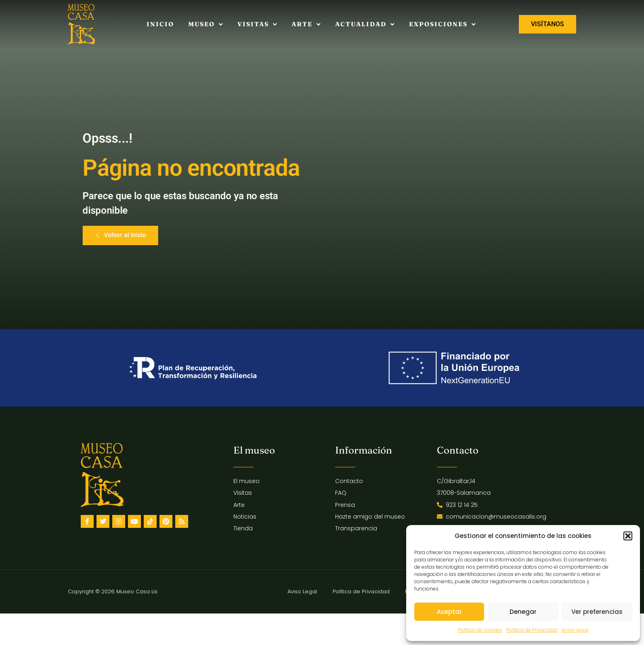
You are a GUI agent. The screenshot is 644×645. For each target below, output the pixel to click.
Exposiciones (443, 24)
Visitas (257, 24)
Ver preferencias (597, 612)
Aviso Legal (575, 630)
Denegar (523, 612)
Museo (206, 24)
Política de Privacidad (532, 630)
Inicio (160, 24)
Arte (306, 24)
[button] (628, 536)
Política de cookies (480, 630)
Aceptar (449, 612)
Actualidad (365, 24)
